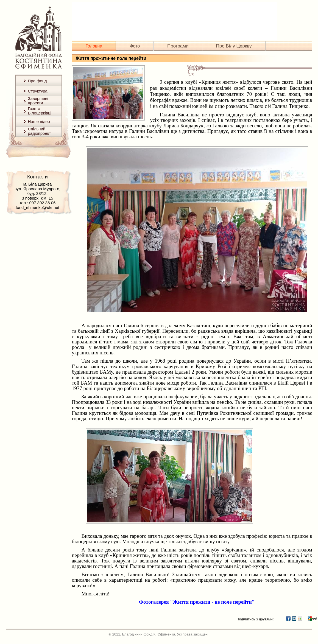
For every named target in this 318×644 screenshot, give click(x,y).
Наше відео (39, 121)
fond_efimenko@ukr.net (37, 207)
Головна (94, 46)
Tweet (310, 618)
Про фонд (37, 81)
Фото (135, 46)
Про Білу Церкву (234, 46)
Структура (38, 91)
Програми (178, 46)
